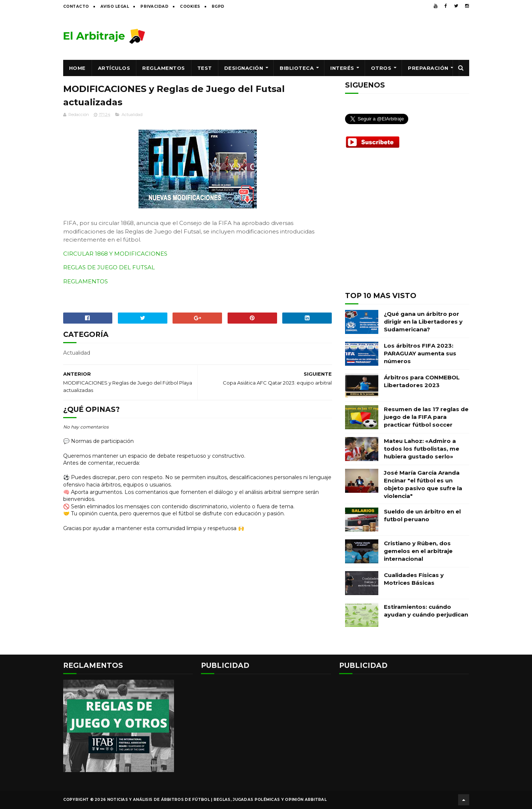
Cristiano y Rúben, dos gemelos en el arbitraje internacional (418, 551)
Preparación (428, 68)
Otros (381, 68)
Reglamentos (164, 68)
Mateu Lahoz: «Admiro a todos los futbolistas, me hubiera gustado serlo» (422, 449)
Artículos (114, 68)
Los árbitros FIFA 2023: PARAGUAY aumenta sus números (420, 353)
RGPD (218, 6)
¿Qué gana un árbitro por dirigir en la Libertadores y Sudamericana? (423, 322)
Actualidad (132, 115)
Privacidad (154, 6)
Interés (342, 68)
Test (205, 68)
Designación (244, 68)
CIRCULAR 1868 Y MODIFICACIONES (115, 254)
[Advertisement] (335, 36)
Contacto (76, 6)
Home (77, 68)
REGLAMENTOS (86, 281)
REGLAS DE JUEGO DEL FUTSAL (109, 267)
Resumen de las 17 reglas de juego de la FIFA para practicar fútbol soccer (426, 417)
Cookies (190, 6)
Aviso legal (115, 6)
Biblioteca (297, 68)
